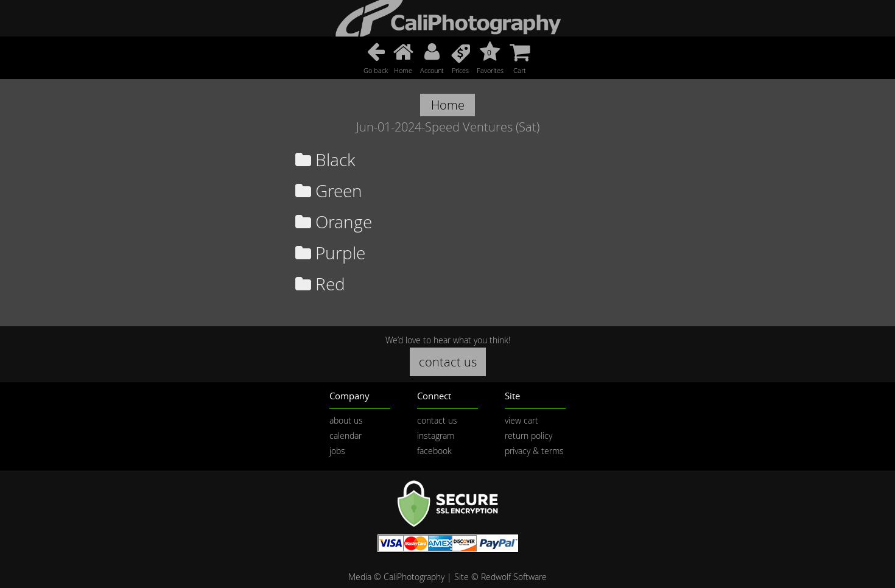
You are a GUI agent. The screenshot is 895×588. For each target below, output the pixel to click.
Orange (334, 222)
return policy (528, 436)
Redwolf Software (514, 577)
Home (448, 105)
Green (329, 191)
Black (325, 160)
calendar (346, 436)
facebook (434, 451)
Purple (330, 253)
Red (320, 284)
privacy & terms (534, 451)
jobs (337, 451)
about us (346, 420)
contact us (448, 362)
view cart (521, 420)
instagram (436, 436)
